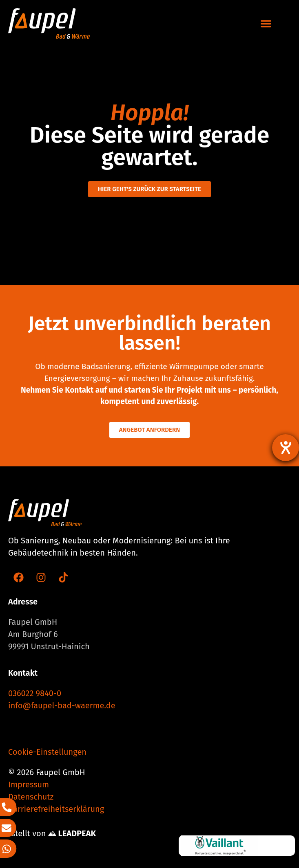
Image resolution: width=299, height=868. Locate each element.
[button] (266, 24)
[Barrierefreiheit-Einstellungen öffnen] (286, 448)
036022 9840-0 (35, 693)
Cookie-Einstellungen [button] (47, 752)
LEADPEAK (72, 833)
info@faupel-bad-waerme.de (62, 705)
